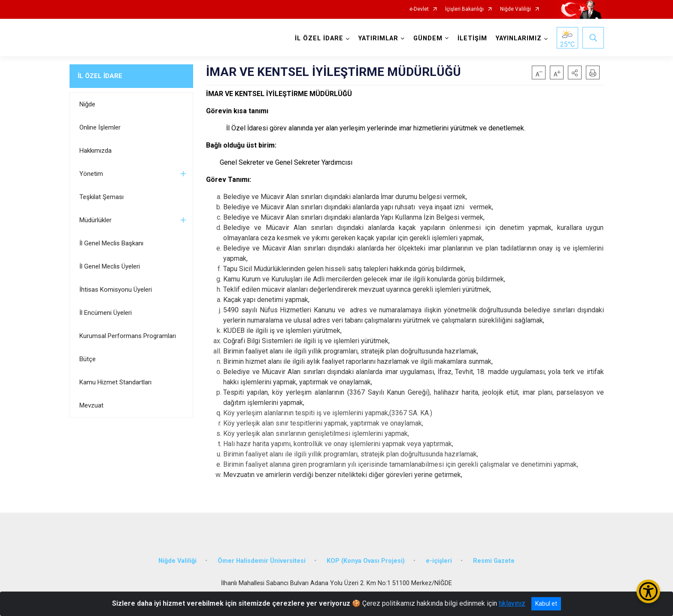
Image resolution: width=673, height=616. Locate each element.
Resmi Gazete (494, 561)
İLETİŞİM (472, 38)
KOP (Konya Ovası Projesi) (366, 561)
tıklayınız (512, 603)
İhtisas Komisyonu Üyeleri (116, 290)
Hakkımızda (95, 151)
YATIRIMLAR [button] (378, 38)
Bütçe (88, 359)
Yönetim (91, 174)
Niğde (87, 104)
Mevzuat (91, 405)
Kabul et (546, 604)
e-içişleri (439, 561)
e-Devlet (419, 9)
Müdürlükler (95, 220)
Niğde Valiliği (515, 9)
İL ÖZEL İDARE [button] (319, 38)
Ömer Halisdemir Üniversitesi (262, 561)
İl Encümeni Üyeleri (106, 313)
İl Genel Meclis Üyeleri (110, 266)
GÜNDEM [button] (428, 38)
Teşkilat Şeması (102, 197)
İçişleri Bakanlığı (464, 9)
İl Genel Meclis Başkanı (111, 243)
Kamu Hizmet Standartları (115, 382)
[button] (575, 72)
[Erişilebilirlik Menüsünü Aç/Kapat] (648, 591)
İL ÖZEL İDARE (100, 76)
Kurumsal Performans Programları (128, 336)
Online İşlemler (100, 127)
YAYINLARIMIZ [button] (519, 38)
